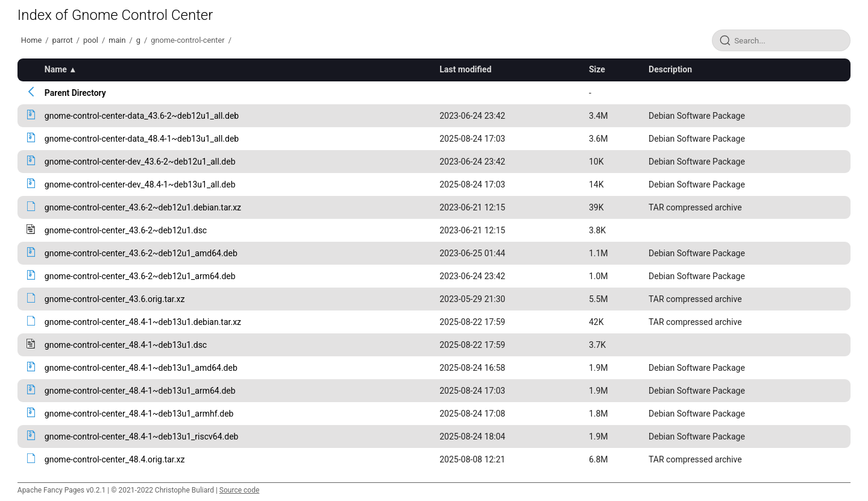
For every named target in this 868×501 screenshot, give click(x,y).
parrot (63, 40)
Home (31, 40)
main (117, 40)
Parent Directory (75, 93)
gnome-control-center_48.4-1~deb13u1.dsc (126, 345)
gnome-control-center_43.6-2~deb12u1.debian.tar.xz (143, 207)
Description (670, 69)
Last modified (465, 69)
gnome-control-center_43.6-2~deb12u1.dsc (126, 230)
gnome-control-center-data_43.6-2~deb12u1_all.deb (142, 116)
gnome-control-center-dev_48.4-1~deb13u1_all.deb (140, 184)
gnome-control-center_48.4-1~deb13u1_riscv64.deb (142, 436)
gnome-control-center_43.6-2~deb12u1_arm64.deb (140, 276)
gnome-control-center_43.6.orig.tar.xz (115, 299)
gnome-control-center (187, 40)
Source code (239, 490)
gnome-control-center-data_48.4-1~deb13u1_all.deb (142, 139)
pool (91, 40)
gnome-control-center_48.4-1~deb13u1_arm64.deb (140, 391)
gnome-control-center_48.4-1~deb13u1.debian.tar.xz (143, 322)
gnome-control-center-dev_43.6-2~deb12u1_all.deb (140, 162)
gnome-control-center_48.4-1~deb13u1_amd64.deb (141, 368)
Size (597, 69)
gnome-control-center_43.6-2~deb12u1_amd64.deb (141, 253)
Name (56, 69)
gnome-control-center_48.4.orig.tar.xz (115, 459)
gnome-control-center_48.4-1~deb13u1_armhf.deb (139, 414)
